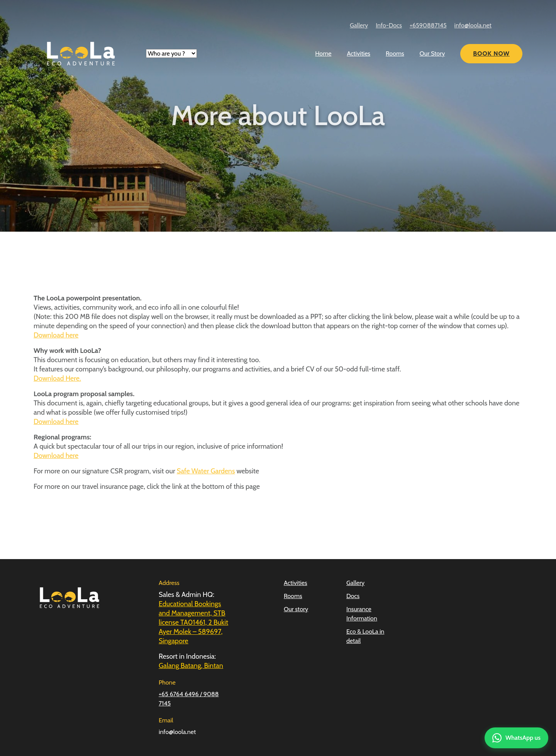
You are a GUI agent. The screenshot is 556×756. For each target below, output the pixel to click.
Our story (296, 609)
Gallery (359, 25)
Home (323, 53)
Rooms (395, 53)
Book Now (491, 53)
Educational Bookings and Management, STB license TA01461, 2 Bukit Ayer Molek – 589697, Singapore (193, 622)
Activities (359, 53)
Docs (353, 596)
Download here (56, 335)
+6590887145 (428, 25)
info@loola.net (473, 25)
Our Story (432, 53)
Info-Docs (389, 25)
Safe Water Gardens (206, 471)
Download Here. (57, 378)
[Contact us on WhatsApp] (516, 738)
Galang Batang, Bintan (191, 666)
